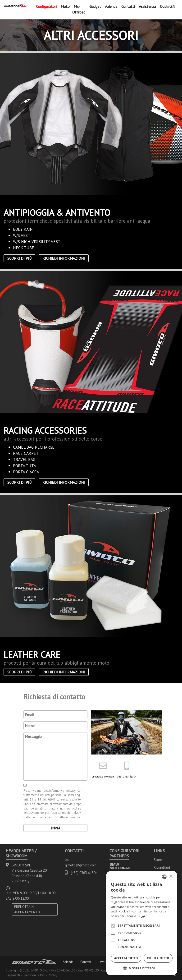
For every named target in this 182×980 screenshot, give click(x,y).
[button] (142, 968)
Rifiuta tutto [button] (158, 958)
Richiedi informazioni (64, 258)
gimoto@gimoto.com (103, 777)
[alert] (142, 923)
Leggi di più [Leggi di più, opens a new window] (146, 916)
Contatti (128, 6)
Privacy (52, 975)
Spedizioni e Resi (34, 975)
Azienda (111, 6)
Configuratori (46, 6)
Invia (56, 828)
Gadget (95, 6)
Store (158, 860)
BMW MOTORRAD (120, 866)
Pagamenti (13, 975)
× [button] (171, 877)
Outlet (165, 6)
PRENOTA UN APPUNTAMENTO (27, 909)
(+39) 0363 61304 (127, 777)
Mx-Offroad (79, 9)
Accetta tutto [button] (126, 958)
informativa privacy (62, 791)
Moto (65, 6)
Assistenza (147, 6)
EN (173, 6)
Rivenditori (162, 867)
